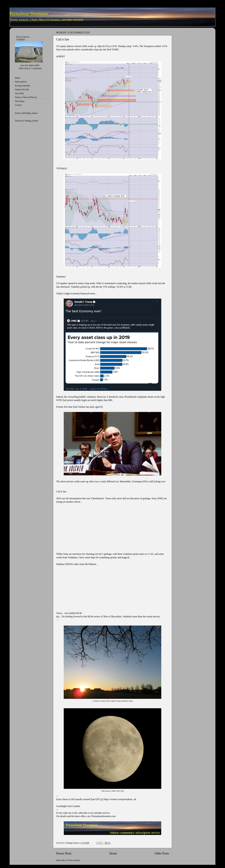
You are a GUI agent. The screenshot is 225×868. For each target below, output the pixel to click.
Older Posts (162, 853)
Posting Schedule (23, 86)
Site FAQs (19, 93)
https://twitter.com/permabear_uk (120, 799)
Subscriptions (21, 82)
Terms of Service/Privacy (26, 97)
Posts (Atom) (74, 860)
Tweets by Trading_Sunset (27, 121)
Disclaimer (20, 101)
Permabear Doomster (29, 14)
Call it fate (63, 39)
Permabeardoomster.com (104, 816)
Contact (18, 105)
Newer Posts (64, 853)
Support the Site (22, 89)
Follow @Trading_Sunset (26, 113)
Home (113, 853)
